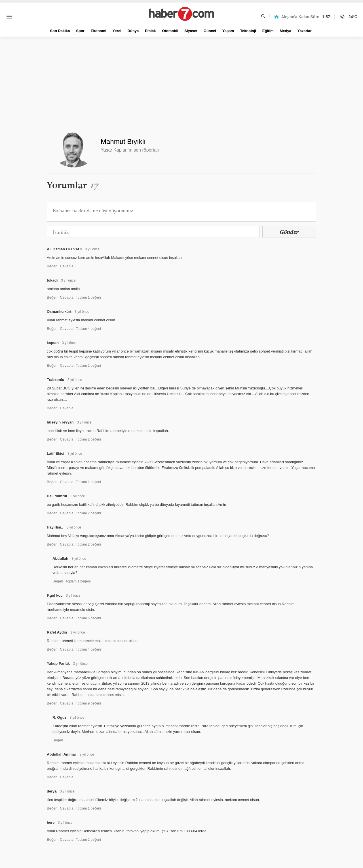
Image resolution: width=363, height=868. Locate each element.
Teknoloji (248, 31)
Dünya (133, 31)
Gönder (289, 232)
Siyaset (191, 31)
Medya (285, 31)
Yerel (117, 31)
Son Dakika (60, 31)
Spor (80, 31)
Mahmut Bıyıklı (123, 141)
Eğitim (268, 31)
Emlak (150, 31)
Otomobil (170, 31)
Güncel (210, 31)
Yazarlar (305, 31)
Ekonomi (99, 31)
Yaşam (228, 31)
